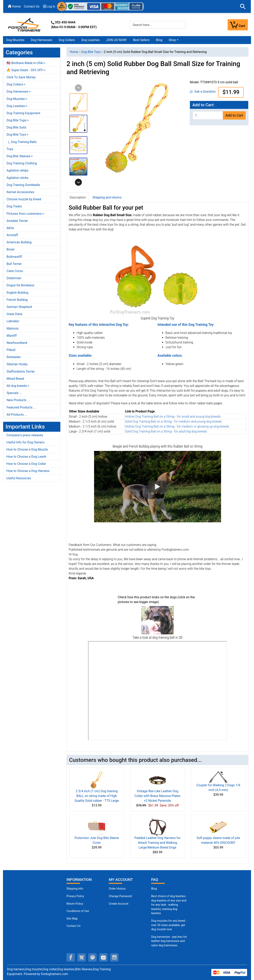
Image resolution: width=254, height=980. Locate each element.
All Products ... (17, 415)
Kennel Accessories (20, 192)
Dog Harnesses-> (19, 92)
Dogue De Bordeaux (20, 285)
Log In (49, 6)
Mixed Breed (15, 379)
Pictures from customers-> (25, 214)
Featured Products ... (21, 407)
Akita (10, 228)
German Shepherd (19, 307)
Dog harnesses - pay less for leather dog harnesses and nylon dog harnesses (169, 941)
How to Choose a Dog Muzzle (27, 449)
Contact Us (32, 6)
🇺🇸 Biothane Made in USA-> (26, 63)
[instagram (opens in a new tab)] (114, 957)
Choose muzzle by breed (24, 199)
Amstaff (12, 235)
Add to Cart (234, 115)
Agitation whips (17, 170)
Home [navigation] (74, 52)
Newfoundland (17, 343)
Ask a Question (203, 92)
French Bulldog (17, 300)
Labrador (13, 321)
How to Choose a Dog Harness (28, 471)
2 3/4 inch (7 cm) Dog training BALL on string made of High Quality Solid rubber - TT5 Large (97, 796)
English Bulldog (17, 293)
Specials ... (14, 393)
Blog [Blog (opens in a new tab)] (159, 40)
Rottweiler (14, 357)
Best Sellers (141, 40)
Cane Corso (15, 271)
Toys (10, 149)
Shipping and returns (107, 197)
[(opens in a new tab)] (158, 620)
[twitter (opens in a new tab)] (82, 957)
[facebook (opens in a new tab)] (71, 957)
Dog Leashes (90, 40)
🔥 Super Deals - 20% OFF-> (26, 70)
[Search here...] (158, 25)
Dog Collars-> (16, 84)
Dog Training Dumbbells (23, 185)
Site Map (72, 919)
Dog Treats (14, 206)
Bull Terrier (14, 264)
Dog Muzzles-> (17, 99)
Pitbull (11, 350)
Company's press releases (25, 435)
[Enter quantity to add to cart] (208, 115)
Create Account (119, 904)
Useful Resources (19, 478)
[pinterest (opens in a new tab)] (92, 957)
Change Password (120, 896)
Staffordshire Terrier (21, 372)
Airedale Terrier (17, 221)
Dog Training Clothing (22, 163)
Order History (117, 889)
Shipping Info (75, 889)
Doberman (14, 278)
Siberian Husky (17, 364)
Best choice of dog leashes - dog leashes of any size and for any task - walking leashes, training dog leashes (169, 905)
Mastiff (12, 336)
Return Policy (75, 904)
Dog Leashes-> (17, 106)
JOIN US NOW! (116, 40)
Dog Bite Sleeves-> (20, 156)
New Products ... (18, 400)
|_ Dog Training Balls (22, 142)
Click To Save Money (21, 77)
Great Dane (14, 314)
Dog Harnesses (42, 40)
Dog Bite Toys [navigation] (91, 52)
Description (78, 197)
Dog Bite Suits (16, 127)
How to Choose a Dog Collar (26, 464)
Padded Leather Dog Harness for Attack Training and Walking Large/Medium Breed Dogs (158, 843)
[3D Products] (158, 691)
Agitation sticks (17, 178)
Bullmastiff (14, 257)
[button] (243, 7)
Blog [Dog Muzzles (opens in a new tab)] (154, 889)
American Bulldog (19, 242)
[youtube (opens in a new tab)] (103, 957)
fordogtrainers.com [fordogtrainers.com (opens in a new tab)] (54, 974)
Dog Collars (67, 40)
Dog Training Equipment (23, 113)
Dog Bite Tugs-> (18, 120)
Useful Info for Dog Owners (25, 442)
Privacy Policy (75, 896)
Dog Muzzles (15, 40)
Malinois (13, 328)
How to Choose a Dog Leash (26, 457)
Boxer (11, 249)
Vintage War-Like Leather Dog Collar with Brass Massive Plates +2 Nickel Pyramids (157, 796)
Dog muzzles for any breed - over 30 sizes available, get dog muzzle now (169, 925)
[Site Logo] (25, 24)
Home (14, 6)
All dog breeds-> (18, 386)
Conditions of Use (78, 911)
